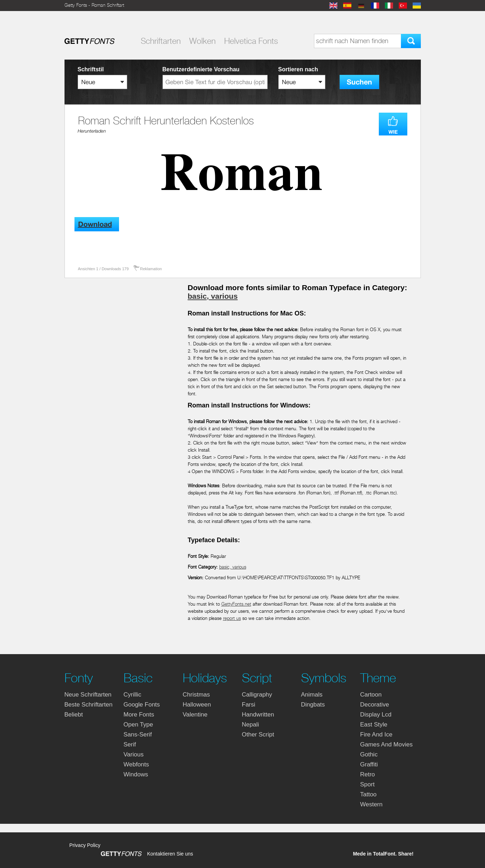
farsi (249, 705)
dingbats (313, 705)
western (372, 804)
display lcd (376, 715)
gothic (369, 754)
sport (368, 784)
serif (130, 744)
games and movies (386, 744)
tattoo (368, 794)
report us (232, 618)
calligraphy (257, 695)
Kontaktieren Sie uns (170, 854)
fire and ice (376, 735)
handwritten (258, 715)
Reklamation (151, 269)
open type (138, 725)
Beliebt (74, 715)
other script (258, 735)
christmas (197, 695)
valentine (195, 715)
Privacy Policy (85, 845)
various (134, 754)
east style (374, 725)
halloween (197, 705)
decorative (375, 705)
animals (312, 695)
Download (95, 224)
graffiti (369, 764)
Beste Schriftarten (89, 705)
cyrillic (133, 695)
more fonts (139, 715)
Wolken (202, 41)
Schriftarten (161, 41)
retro (368, 774)
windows (136, 774)
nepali (251, 725)
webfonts (136, 764)
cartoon (371, 695)
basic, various (213, 296)
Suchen (359, 82)
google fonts (142, 705)
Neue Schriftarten (88, 695)
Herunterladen (92, 131)
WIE (393, 132)
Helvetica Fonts (251, 41)
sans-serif (138, 735)
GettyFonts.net (236, 604)
